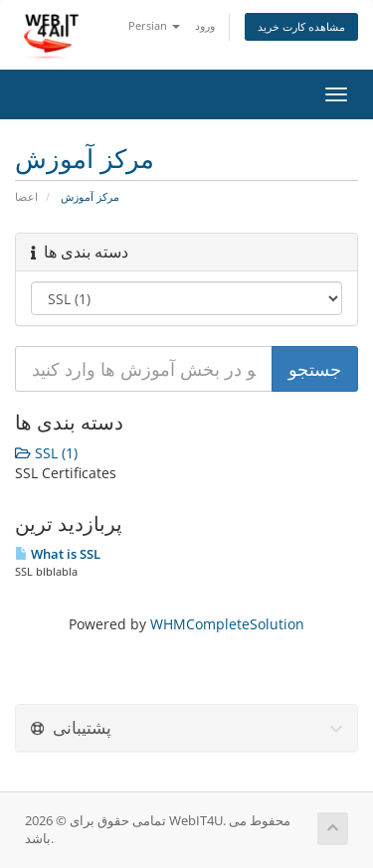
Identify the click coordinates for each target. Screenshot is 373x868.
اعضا (26, 196)
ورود (205, 25)
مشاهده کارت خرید (301, 26)
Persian (154, 25)
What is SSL (58, 554)
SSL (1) (46, 453)
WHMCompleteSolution (227, 624)
